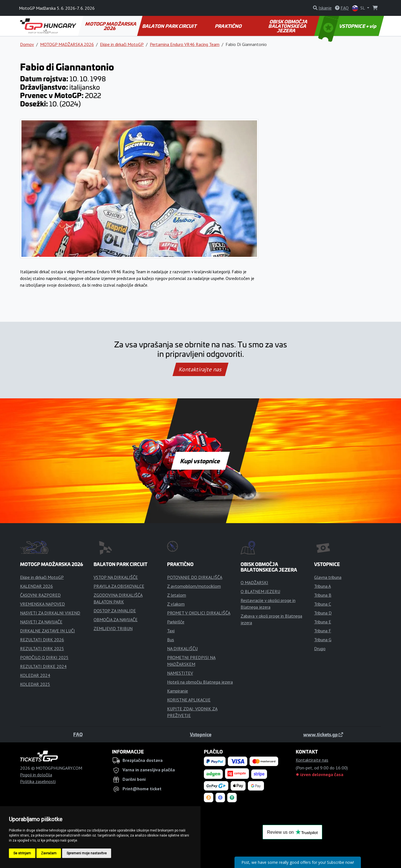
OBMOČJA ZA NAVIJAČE (116, 620)
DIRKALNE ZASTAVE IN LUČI (47, 631)
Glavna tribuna (328, 577)
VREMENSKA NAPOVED (42, 604)
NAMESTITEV (180, 673)
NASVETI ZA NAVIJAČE (41, 622)
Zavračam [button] (49, 853)
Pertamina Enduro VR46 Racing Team (185, 44)
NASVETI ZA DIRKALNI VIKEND (50, 613)
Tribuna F (323, 631)
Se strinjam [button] (22, 853)
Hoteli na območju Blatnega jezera (200, 682)
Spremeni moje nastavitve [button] (87, 853)
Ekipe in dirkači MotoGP (122, 44)
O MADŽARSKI (254, 582)
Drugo (320, 648)
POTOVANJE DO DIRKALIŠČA (195, 577)
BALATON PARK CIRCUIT (169, 26)
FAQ (78, 734)
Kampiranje (178, 691)
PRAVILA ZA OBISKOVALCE (119, 586)
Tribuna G (323, 640)
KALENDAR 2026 (36, 586)
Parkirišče (176, 622)
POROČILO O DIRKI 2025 (44, 657)
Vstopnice (201, 734)
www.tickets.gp (323, 734)
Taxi (171, 631)
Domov (27, 44)
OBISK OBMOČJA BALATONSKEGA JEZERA (288, 26)
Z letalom (177, 595)
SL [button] (359, 8)
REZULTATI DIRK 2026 (42, 640)
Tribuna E (323, 622)
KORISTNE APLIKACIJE (189, 700)
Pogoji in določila (36, 775)
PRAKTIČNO (229, 26)
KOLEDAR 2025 (35, 684)
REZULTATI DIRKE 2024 (43, 666)
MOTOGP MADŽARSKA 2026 (111, 26)
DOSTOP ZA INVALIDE (115, 611)
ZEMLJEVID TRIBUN (113, 628)
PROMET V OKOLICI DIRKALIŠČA (199, 613)
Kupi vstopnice (200, 461)
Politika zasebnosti (38, 781)
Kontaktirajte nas (200, 369)
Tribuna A (322, 586)
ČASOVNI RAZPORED (40, 595)
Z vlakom (176, 604)
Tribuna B (323, 595)
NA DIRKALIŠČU (182, 648)
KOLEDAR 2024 (35, 675)
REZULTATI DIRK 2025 (42, 648)
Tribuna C (323, 604)
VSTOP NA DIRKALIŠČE (116, 577)
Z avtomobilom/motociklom (194, 586)
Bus (171, 640)
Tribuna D (323, 613)
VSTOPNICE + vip (348, 26)
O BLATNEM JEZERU (260, 591)
